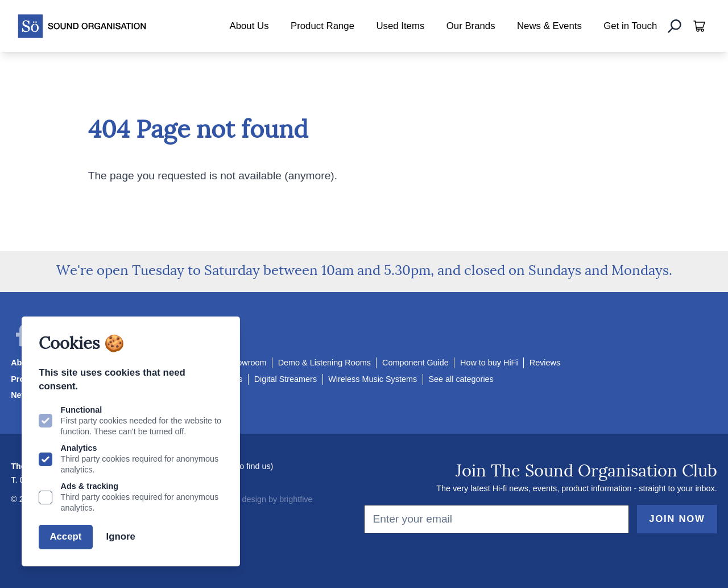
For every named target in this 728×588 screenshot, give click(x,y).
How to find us (244, 466)
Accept (65, 536)
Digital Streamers (286, 379)
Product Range (322, 26)
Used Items (400, 26)
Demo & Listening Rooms (324, 363)
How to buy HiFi (489, 363)
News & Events (549, 26)
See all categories (461, 379)
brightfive (296, 499)
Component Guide (415, 363)
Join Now (677, 519)
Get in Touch (630, 26)
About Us (249, 26)
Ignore (121, 536)
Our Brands (471, 26)
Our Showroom (239, 363)
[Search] (675, 26)
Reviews (545, 363)
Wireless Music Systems (373, 379)
